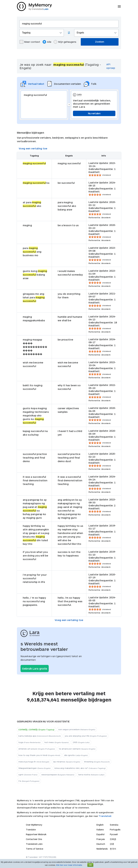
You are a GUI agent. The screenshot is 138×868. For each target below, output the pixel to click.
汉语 (112, 844)
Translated (34, 844)
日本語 (113, 839)
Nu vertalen (94, 113)
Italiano (100, 830)
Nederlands (102, 849)
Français (101, 839)
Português (115, 830)
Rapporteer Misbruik (36, 834)
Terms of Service (35, 849)
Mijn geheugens (65, 42)
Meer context (30, 42)
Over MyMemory (34, 825)
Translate (31, 830)
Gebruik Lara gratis (35, 669)
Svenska (114, 825)
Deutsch (101, 844)
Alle (47, 42)
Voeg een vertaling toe (33, 148)
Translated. (105, 816)
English (100, 825)
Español (100, 834)
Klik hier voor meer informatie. (69, 865)
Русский (114, 834)
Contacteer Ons (34, 839)
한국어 (113, 849)
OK (90, 865)
